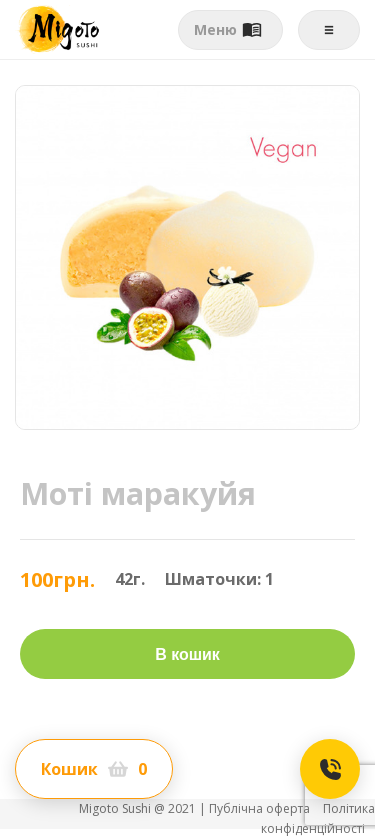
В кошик (187, 654)
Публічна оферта (261, 808)
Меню (228, 30)
